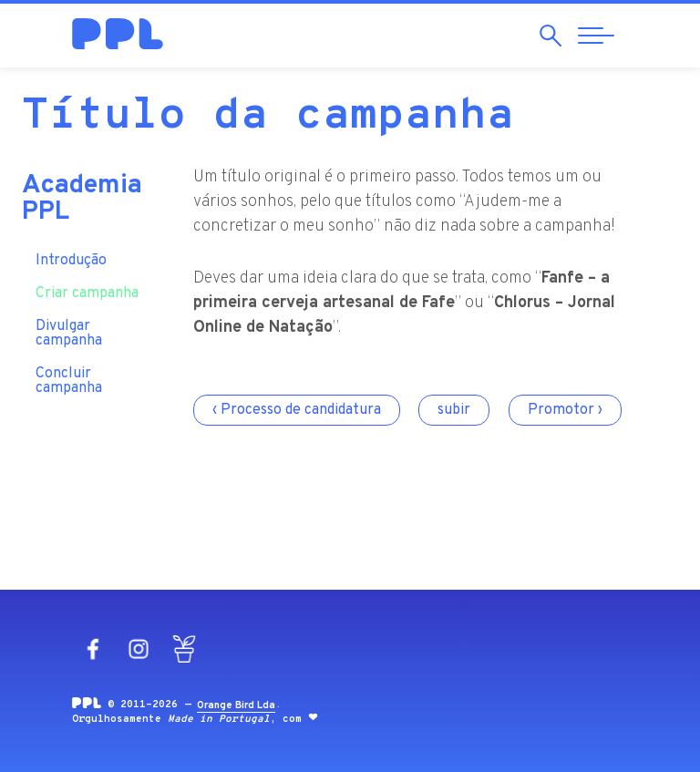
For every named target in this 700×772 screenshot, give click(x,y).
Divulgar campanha (69, 325)
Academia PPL (82, 191)
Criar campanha (87, 285)
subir (454, 410)
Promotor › (565, 410)
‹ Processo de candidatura (297, 410)
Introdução (71, 252)
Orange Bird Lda (236, 705)
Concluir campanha (69, 373)
